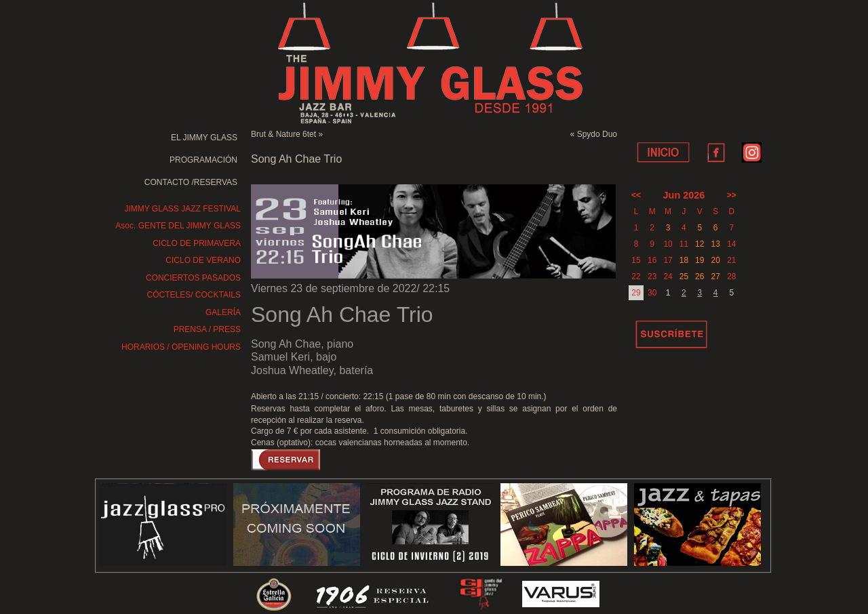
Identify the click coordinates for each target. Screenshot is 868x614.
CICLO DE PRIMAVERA (197, 243)
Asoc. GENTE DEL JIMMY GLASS (178, 226)
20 (715, 260)
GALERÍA (223, 312)
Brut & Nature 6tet (283, 134)
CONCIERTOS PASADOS (193, 278)
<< (636, 195)
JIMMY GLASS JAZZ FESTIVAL (182, 209)
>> (732, 195)
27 (715, 277)
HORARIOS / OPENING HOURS (181, 347)
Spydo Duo (597, 134)
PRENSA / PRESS (207, 329)
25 (684, 277)
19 (699, 260)
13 (715, 244)
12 (699, 244)
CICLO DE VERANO (203, 260)
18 (684, 260)
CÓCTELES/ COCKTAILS (194, 295)
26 (699, 277)
